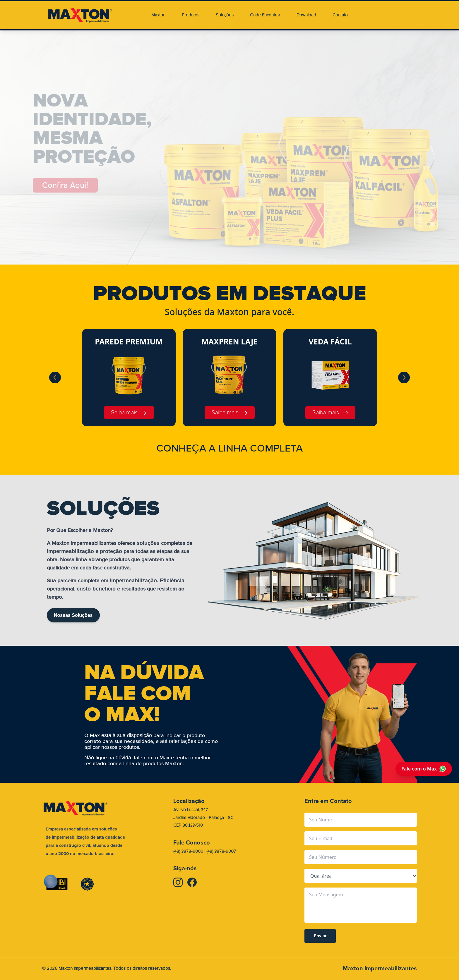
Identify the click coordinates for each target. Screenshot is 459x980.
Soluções (225, 15)
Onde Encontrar (265, 15)
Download (306, 15)
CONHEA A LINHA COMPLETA (229, 448)
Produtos (191, 15)
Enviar (320, 936)
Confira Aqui (66, 185)
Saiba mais (129, 412)
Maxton (158, 15)
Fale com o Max (424, 769)
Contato (340, 15)
